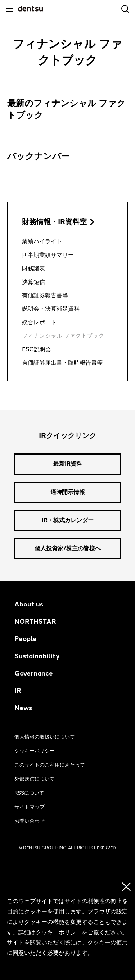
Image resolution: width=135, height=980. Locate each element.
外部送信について (35, 779)
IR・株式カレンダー (68, 520)
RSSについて (29, 793)
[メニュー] (9, 9)
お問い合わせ (30, 821)
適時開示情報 (68, 492)
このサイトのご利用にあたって (50, 765)
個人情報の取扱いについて (45, 737)
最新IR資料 (68, 464)
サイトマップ (30, 807)
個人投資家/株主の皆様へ (68, 548)
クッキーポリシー (35, 751)
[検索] (125, 9)
